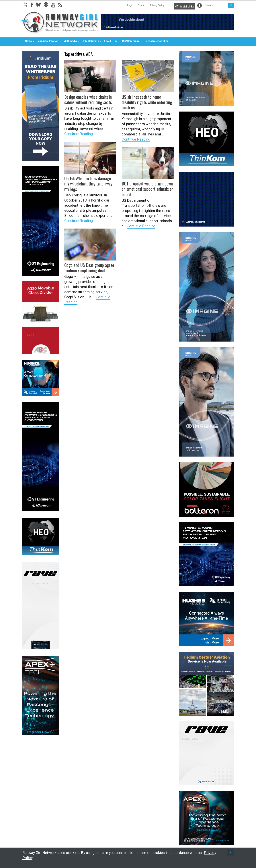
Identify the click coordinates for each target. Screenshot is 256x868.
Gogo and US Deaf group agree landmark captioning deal (89, 268)
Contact (142, 5)
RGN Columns (90, 41)
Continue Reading (79, 134)
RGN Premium (131, 41)
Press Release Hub (156, 41)
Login (130, 5)
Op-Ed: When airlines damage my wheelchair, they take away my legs (90, 183)
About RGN (110, 41)
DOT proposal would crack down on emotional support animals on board (147, 189)
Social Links (187, 7)
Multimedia (70, 41)
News (28, 41)
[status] (230, 853)
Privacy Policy (157, 5)
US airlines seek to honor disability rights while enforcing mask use (147, 102)
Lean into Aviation (47, 41)
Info (200, 5)
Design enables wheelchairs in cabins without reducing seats (88, 99)
